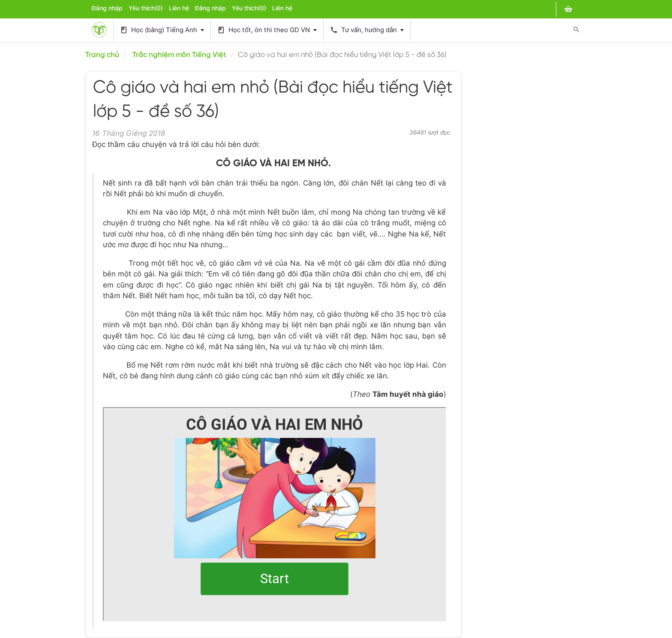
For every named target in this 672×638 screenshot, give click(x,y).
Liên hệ (179, 8)
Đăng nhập (107, 8)
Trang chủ (102, 55)
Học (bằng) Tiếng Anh (162, 30)
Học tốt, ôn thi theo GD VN (267, 30)
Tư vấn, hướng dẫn (367, 30)
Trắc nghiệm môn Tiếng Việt (179, 55)
